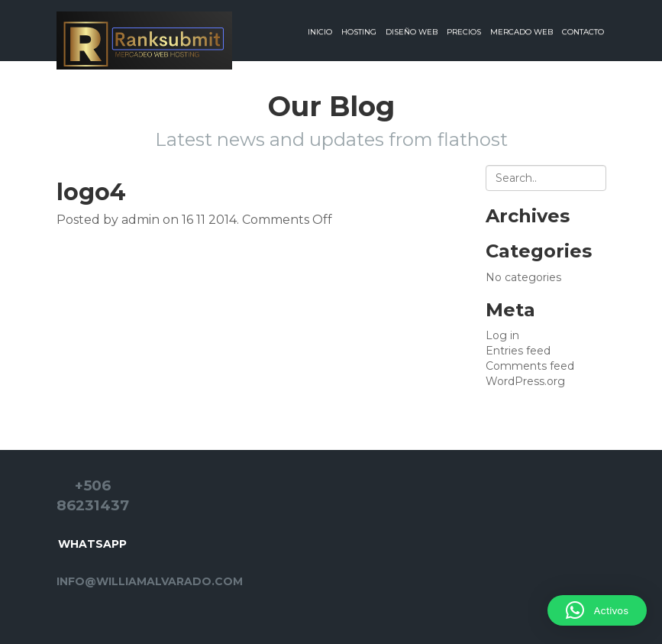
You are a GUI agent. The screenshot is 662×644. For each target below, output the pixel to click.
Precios (464, 32)
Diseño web (412, 32)
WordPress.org (525, 381)
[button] (597, 610)
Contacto (583, 32)
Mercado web (522, 32)
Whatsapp (92, 544)
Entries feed (518, 351)
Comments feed (530, 366)
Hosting (359, 32)
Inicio (320, 32)
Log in (502, 335)
